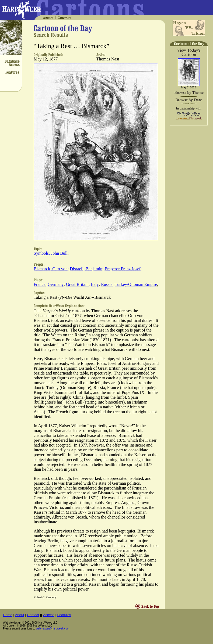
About (20, 615)
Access (49, 615)
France (40, 284)
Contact (33, 615)
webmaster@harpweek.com (53, 629)
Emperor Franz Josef (123, 269)
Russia (107, 284)
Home (8, 615)
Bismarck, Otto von (51, 269)
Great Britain (77, 284)
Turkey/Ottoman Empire (136, 284)
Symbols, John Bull (51, 253)
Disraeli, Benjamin (86, 269)
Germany (56, 284)
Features (64, 615)
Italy (95, 284)
